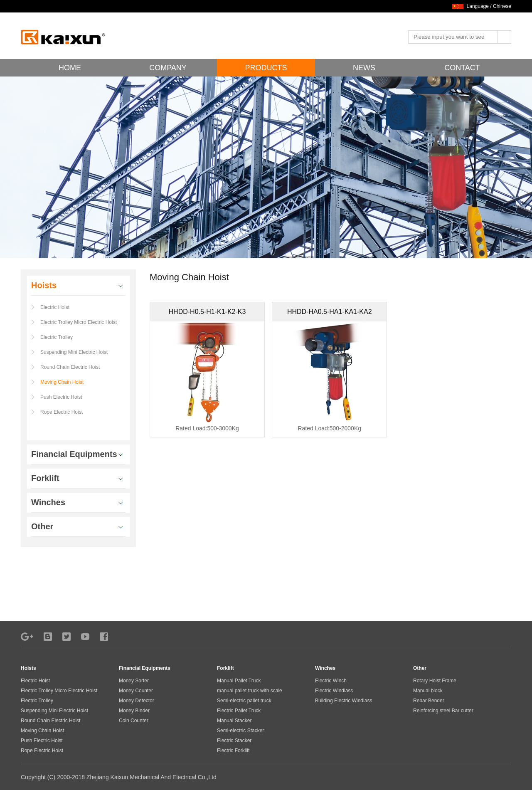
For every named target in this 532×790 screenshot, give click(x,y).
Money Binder (134, 711)
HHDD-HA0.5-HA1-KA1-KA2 (330, 312)
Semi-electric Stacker (240, 731)
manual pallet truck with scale (250, 691)
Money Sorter (134, 681)
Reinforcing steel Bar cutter (443, 711)
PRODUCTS (266, 68)
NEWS (364, 68)
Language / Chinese (489, 6)
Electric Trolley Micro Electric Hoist (79, 322)
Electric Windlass (334, 691)
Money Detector (137, 701)
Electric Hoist (55, 307)
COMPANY (168, 68)
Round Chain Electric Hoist (70, 367)
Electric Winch (331, 681)
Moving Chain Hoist (62, 382)
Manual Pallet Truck (239, 681)
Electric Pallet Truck (239, 711)
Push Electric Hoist (61, 397)
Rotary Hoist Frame (435, 681)
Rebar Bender (429, 701)
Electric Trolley (57, 337)
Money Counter (136, 691)
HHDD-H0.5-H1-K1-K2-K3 (207, 312)
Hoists (28, 668)
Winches (325, 668)
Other (420, 668)
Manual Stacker (234, 721)
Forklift (225, 668)
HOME (70, 68)
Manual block (428, 691)
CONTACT (462, 68)
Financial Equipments (145, 668)
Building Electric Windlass (344, 701)
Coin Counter (134, 721)
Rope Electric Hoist (62, 412)
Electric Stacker (234, 741)
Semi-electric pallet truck (244, 701)
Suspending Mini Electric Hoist (74, 352)
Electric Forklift (233, 750)
